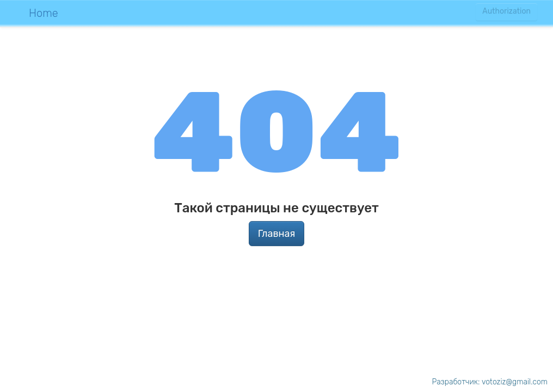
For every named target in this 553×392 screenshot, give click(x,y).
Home (44, 13)
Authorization (506, 12)
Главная (276, 234)
